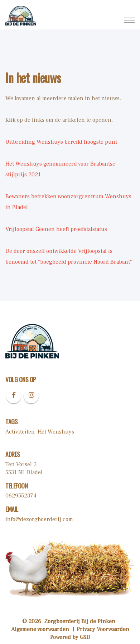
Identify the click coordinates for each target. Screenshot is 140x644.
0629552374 (21, 496)
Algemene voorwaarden (40, 629)
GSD (85, 637)
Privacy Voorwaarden (103, 629)
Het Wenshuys (56, 432)
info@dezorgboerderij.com (39, 519)
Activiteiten (20, 432)
